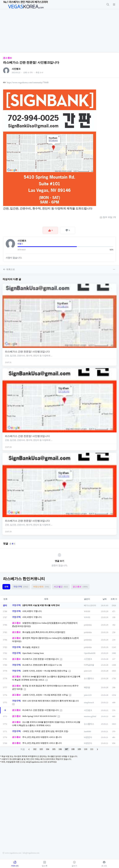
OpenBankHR (90, 653)
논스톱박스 (89, 678)
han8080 (87, 731)
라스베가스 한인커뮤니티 (24, 579)
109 (79, 749)
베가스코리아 (90, 605)
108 (73, 749)
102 (35, 749)
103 (41, 749)
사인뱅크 (16, 69)
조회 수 (114, 599)
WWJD (87, 611)
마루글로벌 (89, 665)
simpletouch (89, 702)
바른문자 (88, 737)
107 (67, 749)
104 (47, 749)
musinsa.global (90, 716)
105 (54, 749)
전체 (6, 587)
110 (86, 749)
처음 (23, 749)
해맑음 (87, 687)
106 (60, 749)
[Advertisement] (59, 31)
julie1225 (88, 671)
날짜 (105, 599)
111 (92, 749)
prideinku (88, 625)
